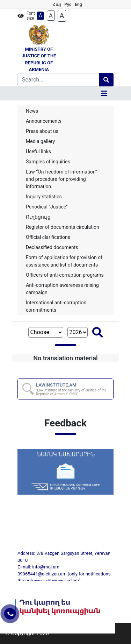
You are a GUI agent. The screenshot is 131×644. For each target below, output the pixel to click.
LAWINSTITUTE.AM (74, 389)
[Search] (58, 80)
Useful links (38, 151)
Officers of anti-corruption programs (65, 275)
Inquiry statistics (44, 197)
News (32, 111)
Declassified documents (52, 247)
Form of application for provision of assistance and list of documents (64, 261)
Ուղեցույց (38, 217)
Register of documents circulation (63, 227)
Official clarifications (48, 237)
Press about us (42, 131)
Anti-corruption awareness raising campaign (62, 289)
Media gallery (40, 141)
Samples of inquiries (48, 162)
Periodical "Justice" (47, 207)
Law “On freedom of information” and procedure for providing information (61, 179)
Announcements (44, 121)
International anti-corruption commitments (56, 306)
